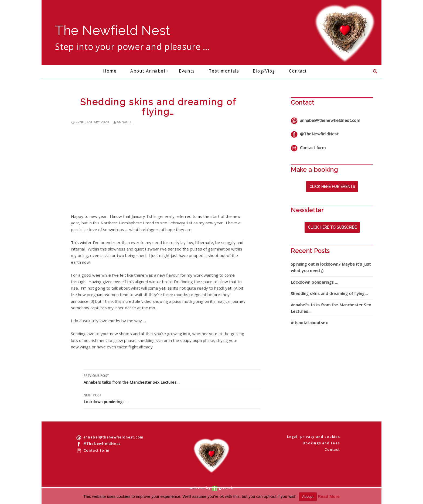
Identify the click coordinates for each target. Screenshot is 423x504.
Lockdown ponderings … (172, 398)
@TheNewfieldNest (315, 134)
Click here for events (332, 187)
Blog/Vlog (264, 71)
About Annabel (148, 71)
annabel (124, 122)
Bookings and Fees (321, 443)
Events (187, 71)
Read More (329, 496)
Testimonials (224, 71)
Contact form (308, 148)
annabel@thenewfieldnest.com (325, 120)
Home (110, 71)
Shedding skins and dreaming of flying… (329, 293)
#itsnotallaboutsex (309, 323)
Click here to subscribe (332, 227)
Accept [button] (308, 497)
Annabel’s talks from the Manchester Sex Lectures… (172, 379)
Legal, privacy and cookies (313, 437)
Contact (298, 71)
